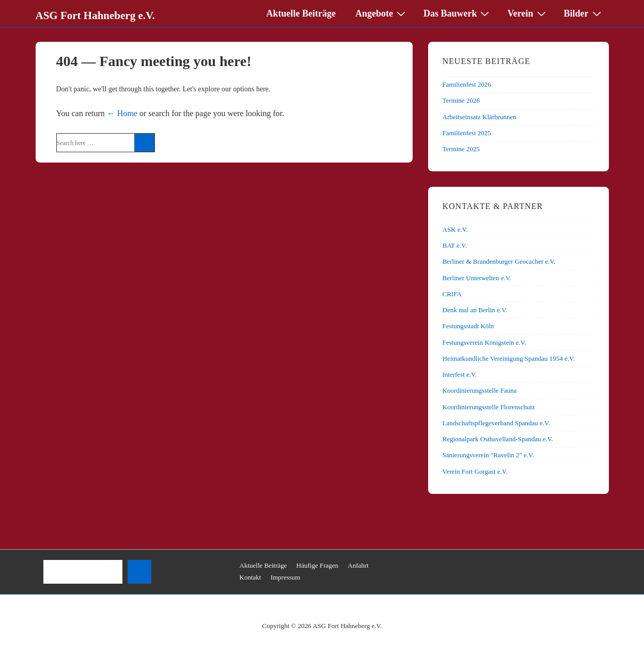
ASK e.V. (455, 229)
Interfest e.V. (460, 374)
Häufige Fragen (317, 565)
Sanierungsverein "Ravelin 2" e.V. (489, 455)
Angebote (382, 13)
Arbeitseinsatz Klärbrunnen (480, 117)
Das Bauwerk (458, 13)
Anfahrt (358, 565)
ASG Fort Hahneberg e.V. (95, 15)
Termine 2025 (461, 149)
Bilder (584, 13)
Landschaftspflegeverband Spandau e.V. (496, 423)
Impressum (286, 577)
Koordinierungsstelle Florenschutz (489, 407)
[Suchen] (139, 572)
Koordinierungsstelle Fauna (480, 390)
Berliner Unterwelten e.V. (477, 278)
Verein (528, 13)
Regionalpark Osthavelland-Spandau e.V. (498, 439)
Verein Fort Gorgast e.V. (475, 471)
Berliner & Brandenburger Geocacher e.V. (499, 261)
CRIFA (452, 294)
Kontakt (250, 577)
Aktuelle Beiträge (301, 13)
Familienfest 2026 (467, 84)
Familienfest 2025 (467, 133)
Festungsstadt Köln (468, 326)
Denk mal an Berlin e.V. (475, 310)
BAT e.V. (455, 245)
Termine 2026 (461, 100)
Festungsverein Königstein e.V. (484, 342)
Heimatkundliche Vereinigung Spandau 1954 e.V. (509, 358)
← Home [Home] (122, 113)
